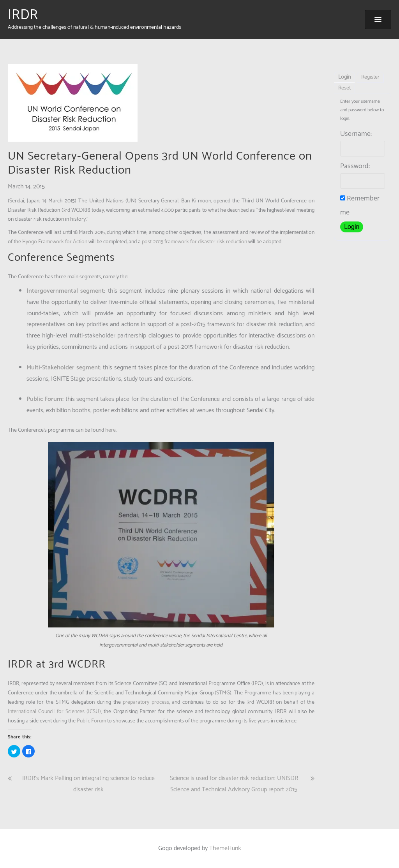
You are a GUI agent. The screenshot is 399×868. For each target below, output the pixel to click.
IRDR (23, 15)
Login (344, 77)
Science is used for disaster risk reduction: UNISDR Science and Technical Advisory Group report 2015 (234, 784)
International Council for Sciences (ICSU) (54, 712)
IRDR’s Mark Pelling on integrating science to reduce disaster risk (88, 784)
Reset (344, 88)
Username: (356, 134)
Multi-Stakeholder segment (63, 368)
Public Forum (44, 399)
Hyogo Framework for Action (55, 242)
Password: (355, 166)
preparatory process (146, 702)
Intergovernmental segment (65, 291)
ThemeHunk (225, 848)
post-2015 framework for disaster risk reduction (194, 242)
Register (370, 77)
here (110, 430)
